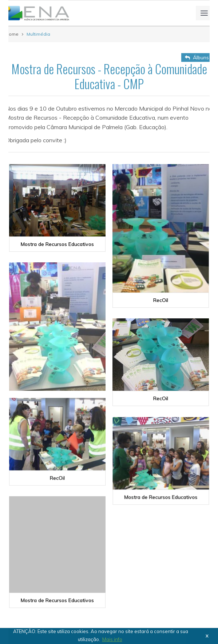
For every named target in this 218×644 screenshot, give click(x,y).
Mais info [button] (112, 639)
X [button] (207, 636)
